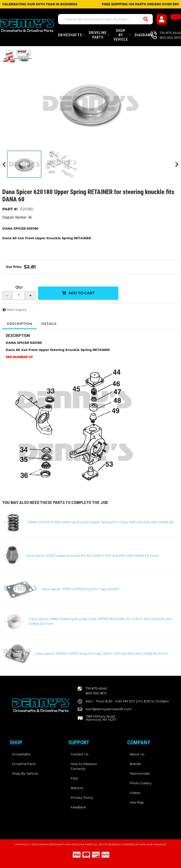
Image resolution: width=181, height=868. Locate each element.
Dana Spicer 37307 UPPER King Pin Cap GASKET (81, 589)
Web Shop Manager (153, 844)
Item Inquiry (17, 310)
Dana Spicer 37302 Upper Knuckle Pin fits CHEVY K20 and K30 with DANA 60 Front (92, 556)
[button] (105, 19)
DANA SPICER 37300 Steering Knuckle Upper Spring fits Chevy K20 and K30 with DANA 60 (100, 522)
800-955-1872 (96, 693)
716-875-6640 (96, 688)
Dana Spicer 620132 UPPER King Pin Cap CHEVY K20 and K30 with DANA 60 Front (102, 654)
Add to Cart (82, 293)
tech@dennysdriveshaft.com (109, 709)
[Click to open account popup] (162, 19)
